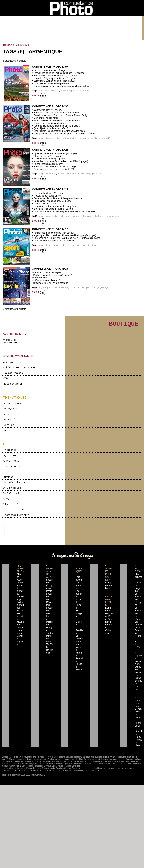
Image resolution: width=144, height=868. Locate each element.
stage (96, 216)
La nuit (7, 430)
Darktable (8, 470)
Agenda (79, 636)
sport (80, 245)
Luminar (8, 476)
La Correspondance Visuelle (79, 628)
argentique (52, 91)
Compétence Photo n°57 (50, 67)
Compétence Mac (109, 583)
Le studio (8, 425)
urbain (94, 245)
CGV (6, 379)
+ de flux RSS (137, 633)
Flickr (48, 631)
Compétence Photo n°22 (50, 189)
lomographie (83, 138)
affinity (42, 91)
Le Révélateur (79, 616)
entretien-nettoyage (60, 138)
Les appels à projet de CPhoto (79, 594)
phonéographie (86, 174)
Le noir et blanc (11, 404)
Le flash (7, 414)
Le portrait (9, 420)
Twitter (49, 622)
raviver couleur (80, 91)
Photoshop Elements (14, 512)
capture (54, 245)
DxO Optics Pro (12, 491)
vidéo (104, 138)
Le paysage (9, 409)
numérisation (71, 174)
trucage (110, 216)
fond (58, 216)
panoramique (65, 91)
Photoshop (9, 449)
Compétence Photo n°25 (50, 150)
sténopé (82, 288)
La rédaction (138, 718)
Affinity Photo (11, 460)
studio (102, 216)
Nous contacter (11, 385)
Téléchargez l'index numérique (20, 597)
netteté (60, 174)
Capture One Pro (12, 507)
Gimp (6, 497)
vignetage (99, 288)
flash (73, 138)
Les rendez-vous (138, 616)
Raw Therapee (11, 465)
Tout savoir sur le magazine (79, 580)
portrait (88, 216)
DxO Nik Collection (13, 481)
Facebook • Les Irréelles (50, 605)
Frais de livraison (12, 374)
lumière (66, 216)
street (86, 245)
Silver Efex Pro (11, 502)
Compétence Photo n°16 (50, 229)
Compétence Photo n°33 (50, 106)
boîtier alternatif (58, 288)
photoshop (96, 138)
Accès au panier (11, 364)
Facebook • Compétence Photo (50, 583)
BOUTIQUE (119, 324)
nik (61, 245)
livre (53, 174)
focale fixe (72, 288)
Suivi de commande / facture (18, 369)
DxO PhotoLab (11, 486)
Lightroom (9, 455)
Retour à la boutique (16, 45)
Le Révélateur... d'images (138, 594)
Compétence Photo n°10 (49, 269)
